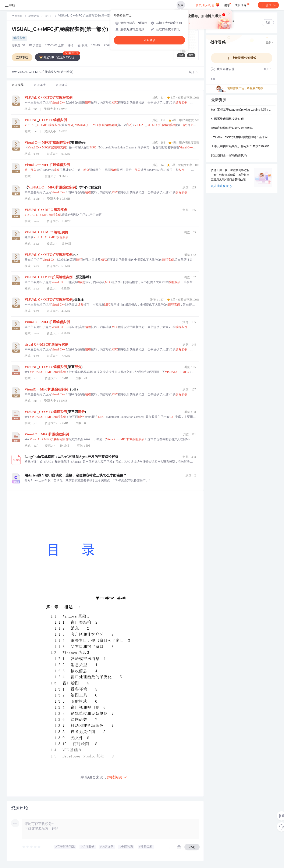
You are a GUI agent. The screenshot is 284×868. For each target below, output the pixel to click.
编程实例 (19, 38)
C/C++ (49, 16)
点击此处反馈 (221, 186)
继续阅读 (117, 777)
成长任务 (242, 4)
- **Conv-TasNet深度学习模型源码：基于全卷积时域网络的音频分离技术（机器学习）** (242, 137)
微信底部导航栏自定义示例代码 (232, 128)
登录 (181, 5)
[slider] (32, 847)
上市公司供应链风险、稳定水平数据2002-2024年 (242, 147)
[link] (17, 16)
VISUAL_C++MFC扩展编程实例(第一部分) (60, 30)
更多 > (269, 43)
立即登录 (149, 40)
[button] (194, 72)
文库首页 (17, 16)
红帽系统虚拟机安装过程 (227, 119)
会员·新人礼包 (207, 5)
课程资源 (34, 16)
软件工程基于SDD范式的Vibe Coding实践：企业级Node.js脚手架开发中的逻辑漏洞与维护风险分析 (242, 110)
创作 (268, 5)
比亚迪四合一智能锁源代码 (229, 156)
